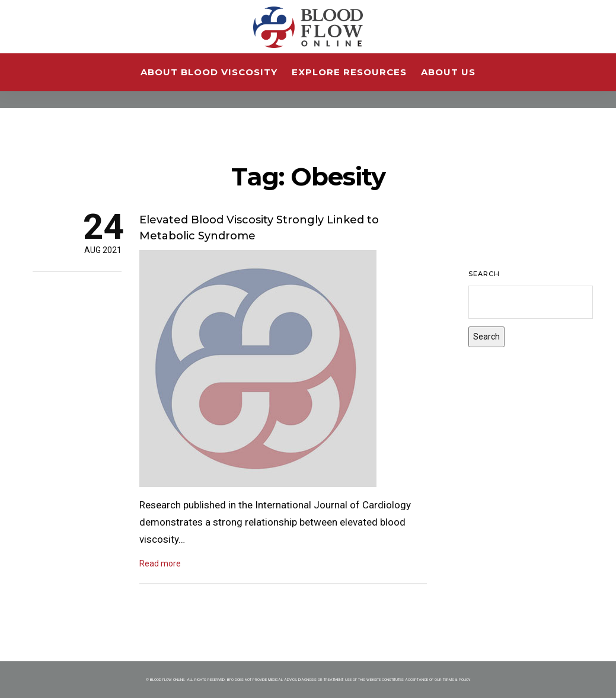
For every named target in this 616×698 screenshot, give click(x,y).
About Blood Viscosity (209, 72)
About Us (448, 72)
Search (484, 274)
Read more (160, 563)
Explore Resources (349, 72)
